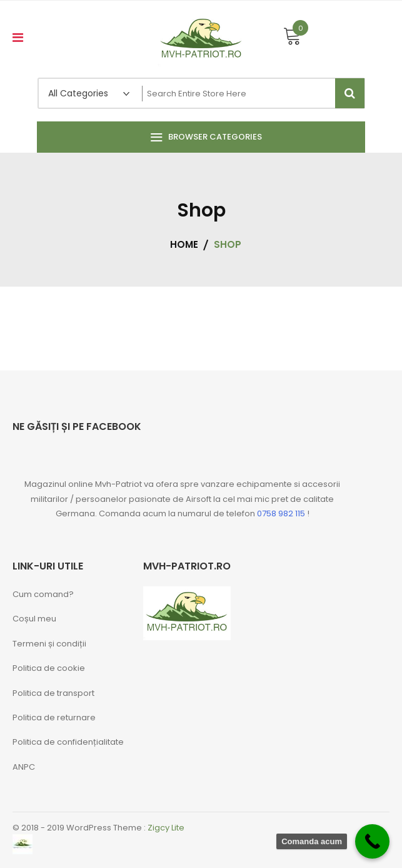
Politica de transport (53, 693)
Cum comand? (43, 594)
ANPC (24, 767)
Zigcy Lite (166, 828)
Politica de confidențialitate (68, 742)
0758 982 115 (281, 513)
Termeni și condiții (49, 644)
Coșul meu (34, 619)
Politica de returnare (54, 717)
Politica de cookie (49, 668)
